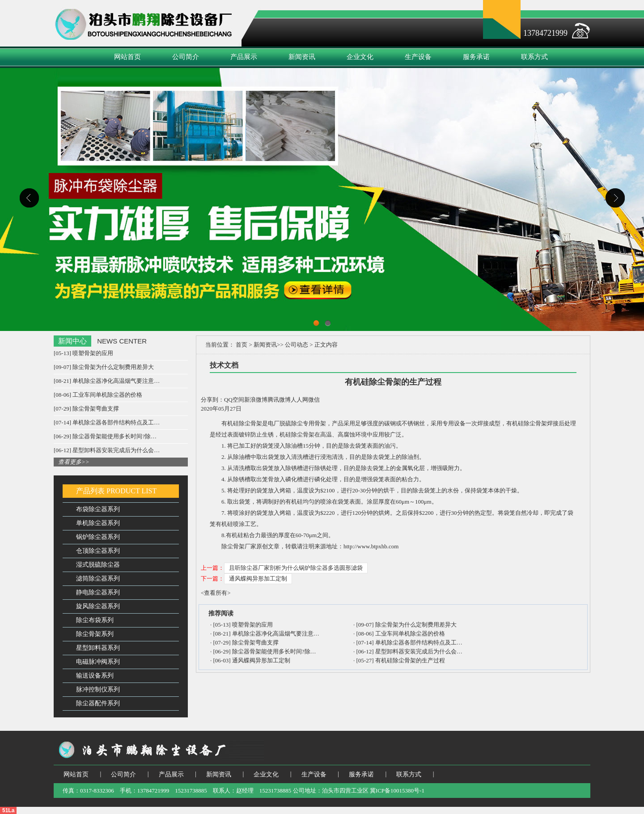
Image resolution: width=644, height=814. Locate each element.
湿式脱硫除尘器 (98, 565)
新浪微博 (256, 400)
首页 (242, 345)
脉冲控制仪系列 (98, 689)
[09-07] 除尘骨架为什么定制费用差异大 (104, 367)
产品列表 (90, 491)
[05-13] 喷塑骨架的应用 (83, 353)
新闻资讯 (302, 57)
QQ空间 (234, 400)
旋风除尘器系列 (98, 606)
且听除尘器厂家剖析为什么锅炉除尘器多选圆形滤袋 (296, 568)
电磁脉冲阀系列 (98, 662)
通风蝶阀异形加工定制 (258, 579)
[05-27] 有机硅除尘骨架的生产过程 (401, 660)
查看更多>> (74, 462)
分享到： (212, 400)
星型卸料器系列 (98, 648)
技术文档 (224, 365)
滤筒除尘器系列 (98, 579)
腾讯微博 (279, 400)
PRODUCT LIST (131, 491)
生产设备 (418, 57)
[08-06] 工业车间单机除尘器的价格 (98, 395)
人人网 (299, 400)
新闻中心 (72, 341)
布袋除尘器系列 (98, 509)
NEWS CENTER (122, 341)
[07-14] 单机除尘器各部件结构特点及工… (107, 422)
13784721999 (545, 33)
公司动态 (297, 345)
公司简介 (186, 57)
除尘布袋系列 (95, 620)
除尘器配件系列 (98, 703)
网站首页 (127, 57)
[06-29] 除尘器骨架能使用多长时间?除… (105, 436)
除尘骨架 (250, 423)
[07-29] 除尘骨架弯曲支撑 (86, 409)
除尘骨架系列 (95, 634)
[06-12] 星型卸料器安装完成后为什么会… (107, 450)
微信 (314, 400)
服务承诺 (476, 57)
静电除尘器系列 (98, 592)
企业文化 (360, 57)
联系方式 (534, 57)
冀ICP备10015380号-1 (397, 791)
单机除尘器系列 (98, 523)
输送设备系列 (95, 676)
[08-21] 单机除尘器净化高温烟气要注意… (107, 381)
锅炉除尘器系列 (98, 537)
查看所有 (216, 593)
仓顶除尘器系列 (98, 551)
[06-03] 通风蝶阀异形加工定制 (252, 660)
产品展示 (244, 57)
